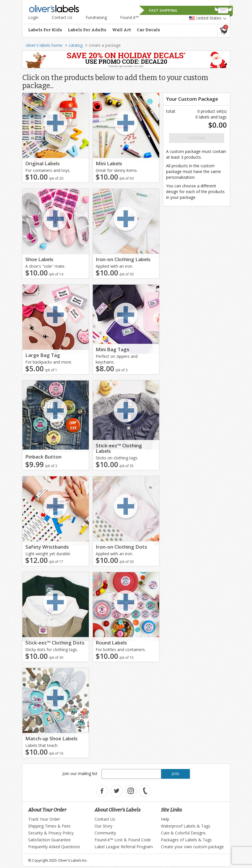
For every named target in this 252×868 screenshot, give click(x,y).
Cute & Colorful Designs (183, 833)
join (175, 774)
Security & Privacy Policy (51, 833)
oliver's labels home (44, 45)
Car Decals (148, 30)
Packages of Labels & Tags (186, 840)
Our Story (103, 826)
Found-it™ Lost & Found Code (123, 840)
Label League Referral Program (124, 847)
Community (105, 833)
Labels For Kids (45, 30)
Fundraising (96, 17)
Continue (196, 138)
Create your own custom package (192, 847)
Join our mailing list (80, 773)
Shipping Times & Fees (49, 826)
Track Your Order (44, 819)
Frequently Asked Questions (54, 847)
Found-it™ (129, 17)
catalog (76, 45)
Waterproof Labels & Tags (186, 826)
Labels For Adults (87, 30)
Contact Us (62, 17)
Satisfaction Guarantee (49, 840)
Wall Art (122, 30)
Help (165, 819)
